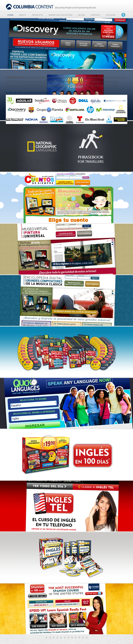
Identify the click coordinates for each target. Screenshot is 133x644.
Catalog (111, 15)
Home (10, 15)
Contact (95, 15)
